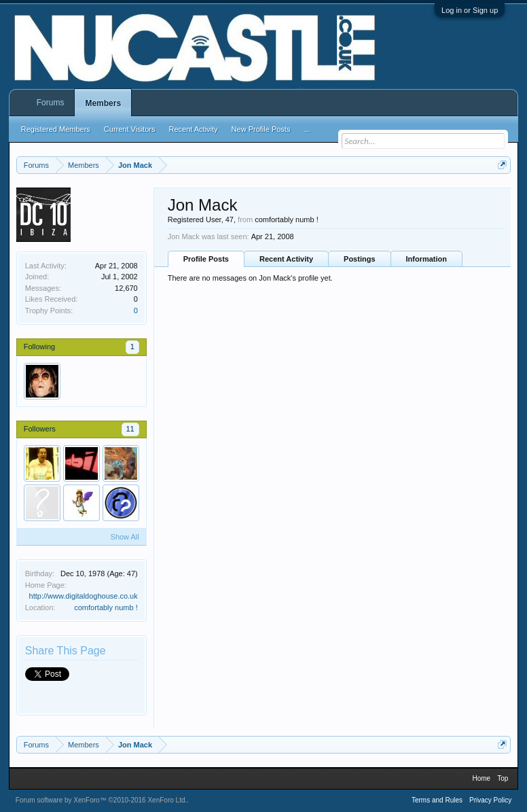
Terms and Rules (437, 800)
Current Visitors (130, 129)
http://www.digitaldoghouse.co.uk (84, 596)
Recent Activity (286, 259)
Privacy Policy (490, 800)
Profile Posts (206, 259)
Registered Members (56, 129)
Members (103, 103)
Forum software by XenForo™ (102, 800)
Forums (51, 103)
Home (481, 778)
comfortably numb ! (106, 607)
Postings (359, 259)
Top (503, 778)
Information (427, 259)
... (307, 129)
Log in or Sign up (470, 10)
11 (130, 429)
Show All (125, 537)
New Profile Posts (261, 129)
